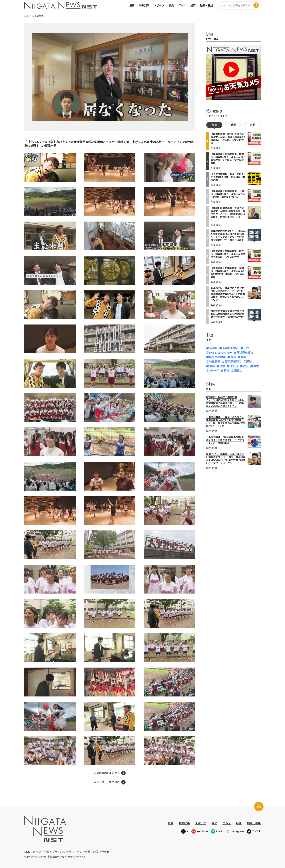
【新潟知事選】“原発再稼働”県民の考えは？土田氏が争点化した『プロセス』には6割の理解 (225, 440)
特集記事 (144, 5)
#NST (213, 352)
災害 (222, 366)
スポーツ (159, 5)
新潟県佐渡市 (245, 352)
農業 (212, 366)
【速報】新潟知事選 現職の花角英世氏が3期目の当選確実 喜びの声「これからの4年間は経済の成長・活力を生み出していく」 (228, 214)
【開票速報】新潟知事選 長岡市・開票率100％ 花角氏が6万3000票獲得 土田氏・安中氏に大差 (227, 272)
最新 (132, 5)
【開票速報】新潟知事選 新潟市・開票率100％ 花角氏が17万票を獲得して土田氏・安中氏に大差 (228, 158)
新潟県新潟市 (230, 348)
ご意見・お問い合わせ (96, 852)
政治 (246, 366)
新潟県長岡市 (233, 362)
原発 (233, 357)
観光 (171, 5)
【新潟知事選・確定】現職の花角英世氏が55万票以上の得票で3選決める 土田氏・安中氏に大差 (228, 139)
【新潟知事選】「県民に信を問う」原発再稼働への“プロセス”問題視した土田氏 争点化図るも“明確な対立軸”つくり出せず (226, 422)
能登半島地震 (217, 357)
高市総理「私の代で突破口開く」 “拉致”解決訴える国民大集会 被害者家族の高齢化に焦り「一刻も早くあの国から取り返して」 (226, 402)
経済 (193, 5)
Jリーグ (214, 370)
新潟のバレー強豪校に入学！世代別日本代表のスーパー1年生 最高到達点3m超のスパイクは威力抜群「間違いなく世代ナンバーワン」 (228, 294)
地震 (244, 357)
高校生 (238, 370)
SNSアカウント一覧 (37, 852)
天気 (226, 370)
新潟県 (213, 348)
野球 (249, 362)
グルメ (182, 5)
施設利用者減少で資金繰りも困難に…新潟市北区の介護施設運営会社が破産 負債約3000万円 (228, 314)
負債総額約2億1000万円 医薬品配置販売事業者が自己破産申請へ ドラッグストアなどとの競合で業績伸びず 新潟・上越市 (228, 235)
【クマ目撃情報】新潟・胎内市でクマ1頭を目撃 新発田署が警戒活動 (228, 177)
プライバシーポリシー (66, 852)
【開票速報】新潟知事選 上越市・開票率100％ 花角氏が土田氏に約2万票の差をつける (228, 194)
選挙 (256, 366)
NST (246, 348)
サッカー (226, 352)
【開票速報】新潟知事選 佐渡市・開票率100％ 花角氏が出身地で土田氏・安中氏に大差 (228, 254)
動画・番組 (206, 5)
